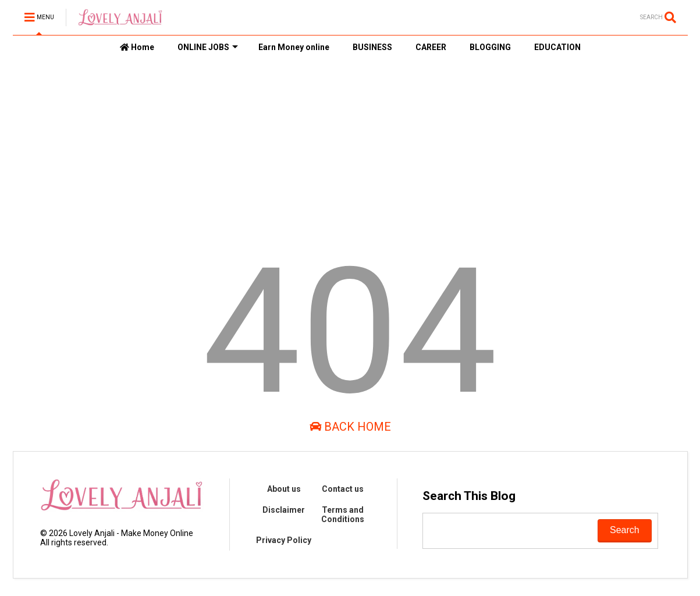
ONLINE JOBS (208, 47)
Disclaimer (284, 510)
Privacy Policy (284, 540)
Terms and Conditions (343, 515)
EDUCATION (557, 47)
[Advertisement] (350, 146)
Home (137, 47)
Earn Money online (294, 47)
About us (284, 489)
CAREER (431, 47)
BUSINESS (372, 47)
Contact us (343, 489)
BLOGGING (490, 47)
